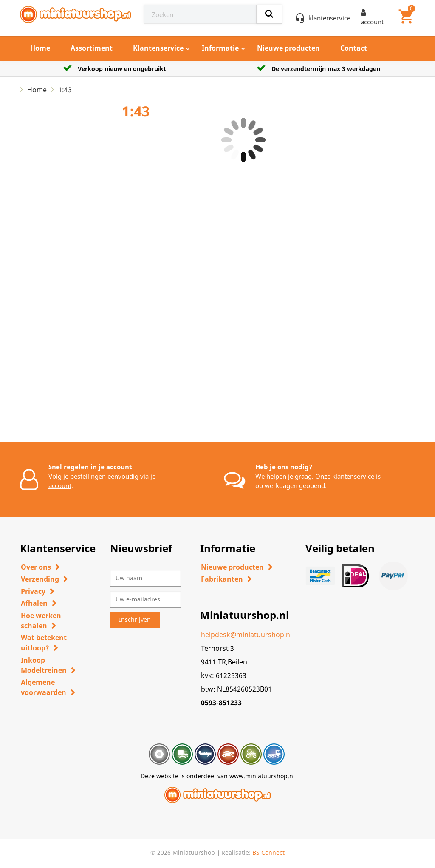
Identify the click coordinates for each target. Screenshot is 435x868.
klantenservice (329, 18)
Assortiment (92, 48)
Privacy (33, 591)
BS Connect (268, 852)
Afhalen (34, 603)
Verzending (40, 579)
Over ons (36, 567)
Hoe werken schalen (41, 621)
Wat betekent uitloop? (44, 643)
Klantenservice (158, 48)
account (60, 485)
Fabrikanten (222, 579)
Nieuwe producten (288, 48)
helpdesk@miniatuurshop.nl (246, 635)
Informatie (220, 48)
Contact (354, 48)
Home (40, 48)
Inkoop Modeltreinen (44, 665)
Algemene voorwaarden (44, 687)
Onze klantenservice (345, 476)
